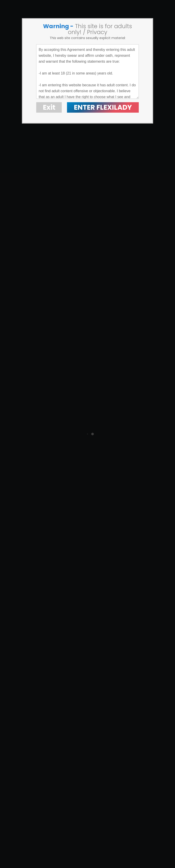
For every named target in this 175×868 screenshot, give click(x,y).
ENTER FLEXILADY (103, 107)
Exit (49, 107)
